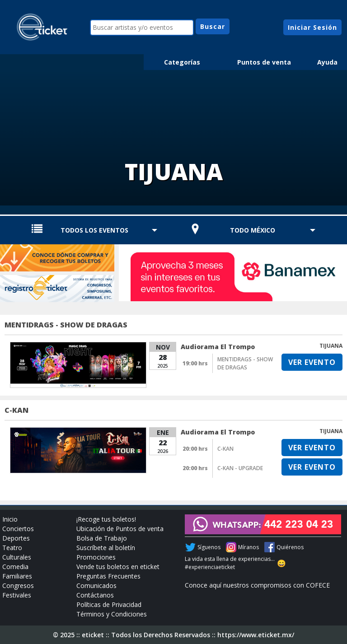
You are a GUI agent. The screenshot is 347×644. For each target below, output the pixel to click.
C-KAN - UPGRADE (240, 468)
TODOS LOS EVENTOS (94, 230)
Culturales (17, 557)
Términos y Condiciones (112, 614)
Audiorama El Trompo (218, 347)
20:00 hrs (195, 449)
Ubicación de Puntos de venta (120, 529)
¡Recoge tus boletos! (106, 519)
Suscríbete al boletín (106, 548)
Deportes (16, 538)
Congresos (18, 586)
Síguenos (209, 547)
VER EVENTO (312, 362)
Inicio (10, 519)
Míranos (249, 547)
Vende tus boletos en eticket (118, 567)
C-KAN (16, 410)
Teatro (12, 548)
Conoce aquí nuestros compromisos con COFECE (257, 585)
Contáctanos (95, 595)
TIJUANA (331, 346)
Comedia (15, 567)
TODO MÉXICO (253, 230)
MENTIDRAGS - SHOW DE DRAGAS (66, 325)
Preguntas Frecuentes (108, 576)
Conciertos (18, 529)
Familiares (17, 576)
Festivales (17, 595)
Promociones (96, 557)
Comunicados (96, 586)
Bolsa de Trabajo (102, 538)
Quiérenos (290, 547)
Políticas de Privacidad (109, 604)
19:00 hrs (195, 363)
